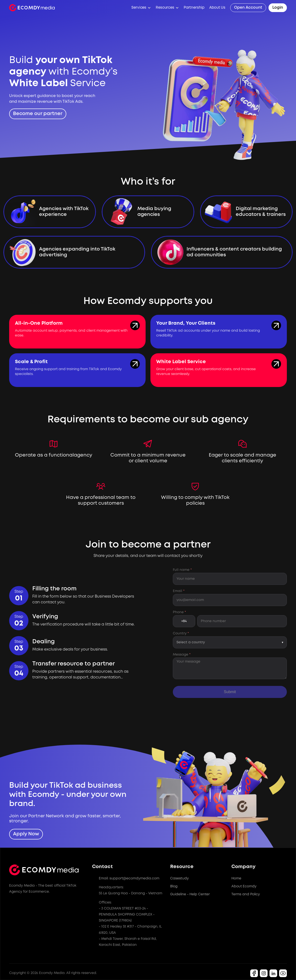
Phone (179, 612)
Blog (174, 886)
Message (182, 655)
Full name (182, 570)
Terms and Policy (246, 894)
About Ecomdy (244, 886)
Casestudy (179, 878)
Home (236, 878)
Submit (230, 692)
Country (181, 633)
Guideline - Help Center (190, 894)
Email (179, 591)
